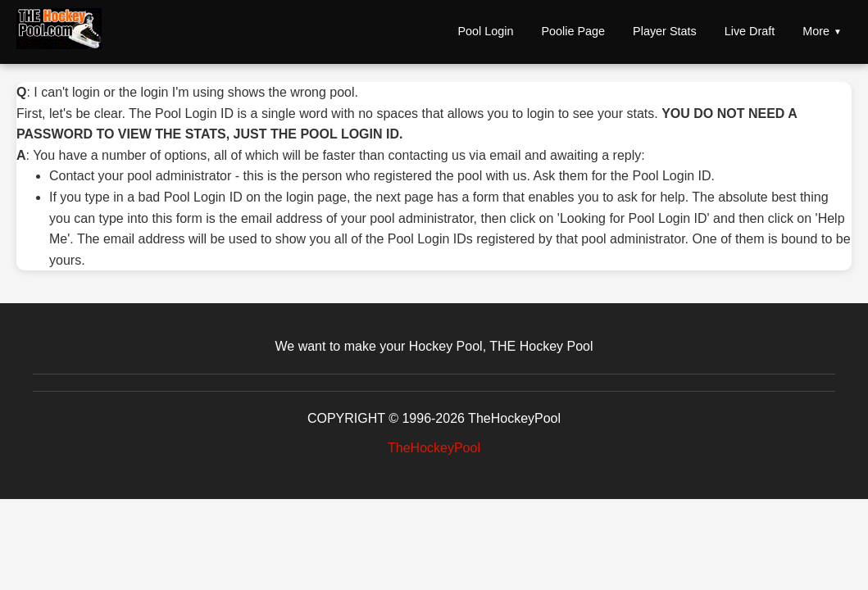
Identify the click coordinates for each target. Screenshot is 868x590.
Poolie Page (573, 31)
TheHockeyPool (434, 448)
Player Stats (665, 31)
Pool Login (485, 31)
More (816, 31)
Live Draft (750, 31)
